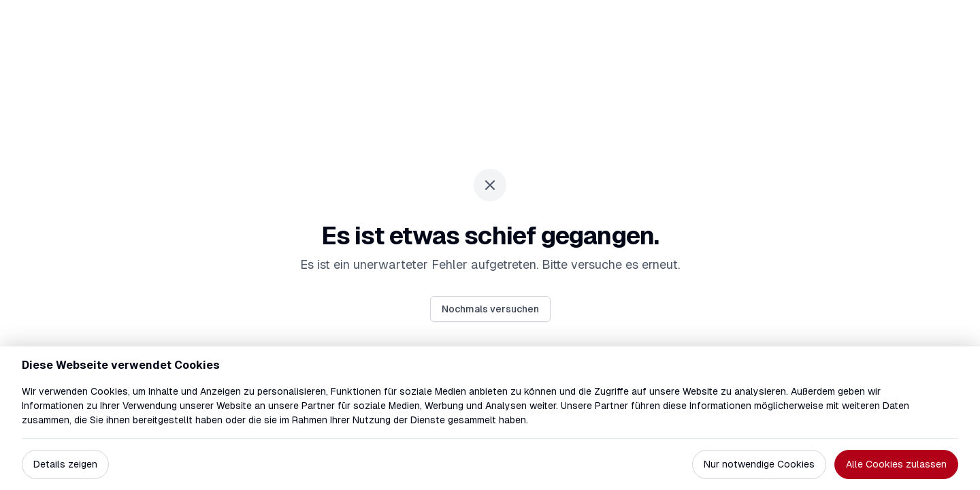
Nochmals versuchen (490, 309)
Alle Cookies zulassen (896, 464)
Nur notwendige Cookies (759, 464)
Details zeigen (65, 464)
